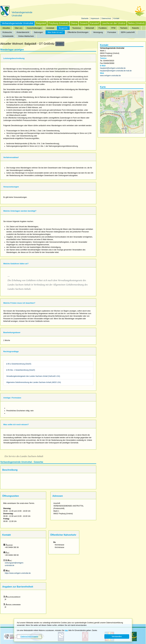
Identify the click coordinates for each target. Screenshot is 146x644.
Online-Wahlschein (26, 36)
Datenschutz (107, 18)
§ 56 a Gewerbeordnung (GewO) (19, 364)
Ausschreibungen (34, 28)
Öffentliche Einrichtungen (78, 32)
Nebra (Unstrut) (136, 23)
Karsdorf (95, 23)
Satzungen (38, 32)
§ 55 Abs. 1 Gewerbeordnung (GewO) (21, 370)
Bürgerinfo (63, 28)
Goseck (84, 23)
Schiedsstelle (8, 36)
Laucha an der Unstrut (113, 23)
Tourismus (77, 28)
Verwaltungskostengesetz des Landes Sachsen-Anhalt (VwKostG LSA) (33, 376)
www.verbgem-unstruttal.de (110, 76)
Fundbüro (103, 28)
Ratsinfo (135, 28)
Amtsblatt (50, 28)
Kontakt (116, 18)
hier (66, 630)
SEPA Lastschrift (128, 32)
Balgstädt (41, 23)
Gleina (74, 23)
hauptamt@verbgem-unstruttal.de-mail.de (116, 71)
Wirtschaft (90, 28)
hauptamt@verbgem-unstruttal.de (113, 68)
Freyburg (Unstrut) (58, 23)
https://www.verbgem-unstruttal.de (18, 573)
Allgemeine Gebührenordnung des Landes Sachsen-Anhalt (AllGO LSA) (34, 382)
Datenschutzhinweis (29, 636)
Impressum (95, 18)
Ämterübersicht (23, 32)
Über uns (19, 28)
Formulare (112, 32)
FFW (113, 28)
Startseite (85, 18)
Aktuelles (6, 28)
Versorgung (98, 32)
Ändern (60, 44)
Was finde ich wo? (55, 32)
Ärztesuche (7, 32)
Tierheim (124, 28)
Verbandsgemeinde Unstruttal (17, 23)
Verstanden (117, 636)
